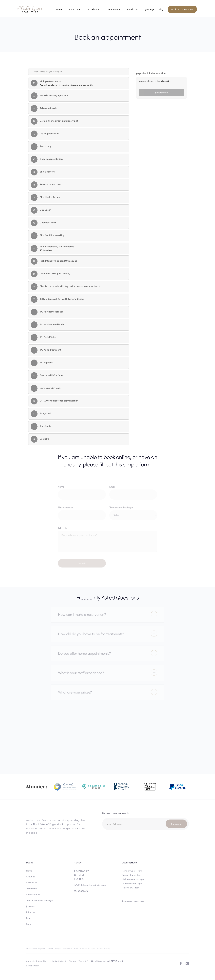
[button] (75, 9)
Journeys (150, 9)
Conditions (94, 9)
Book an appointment (182, 9)
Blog (161, 9)
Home (59, 9)
